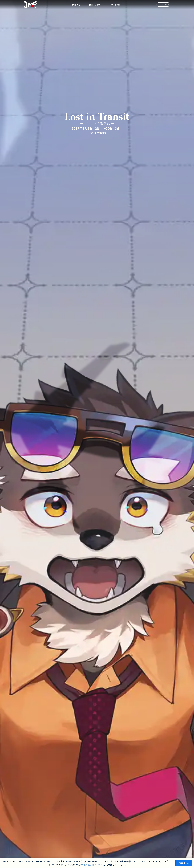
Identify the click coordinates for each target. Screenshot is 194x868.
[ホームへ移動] (30, 5)
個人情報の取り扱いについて (91, 865)
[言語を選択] (163, 5)
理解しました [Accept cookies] (184, 863)
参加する (76, 5)
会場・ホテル (95, 5)
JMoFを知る (115, 5)
